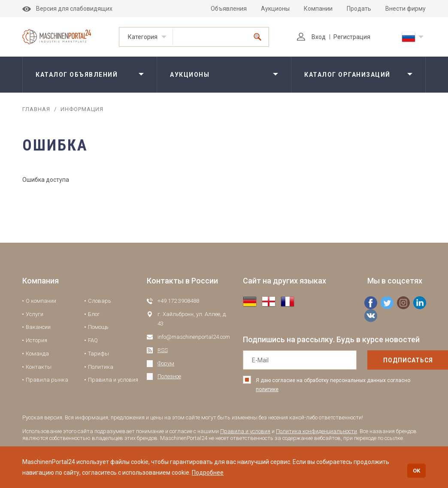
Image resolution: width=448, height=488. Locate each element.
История (36, 340)
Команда (37, 354)
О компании (41, 301)
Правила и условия (113, 380)
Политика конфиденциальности (316, 431)
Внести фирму (406, 9)
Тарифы (98, 354)
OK (416, 471)
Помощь (98, 327)
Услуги (35, 314)
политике (267, 389)
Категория (143, 37)
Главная (36, 109)
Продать (359, 9)
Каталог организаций (347, 75)
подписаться (390, 360)
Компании (318, 9)
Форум (166, 363)
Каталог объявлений (77, 75)
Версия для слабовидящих (67, 9)
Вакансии (38, 327)
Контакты (39, 367)
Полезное (169, 376)
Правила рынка (47, 380)
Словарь (100, 301)
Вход (311, 37)
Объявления (229, 9)
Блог (94, 314)
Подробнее (208, 473)
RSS (163, 350)
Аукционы (275, 9)
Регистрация (352, 37)
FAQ (93, 340)
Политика (101, 367)
